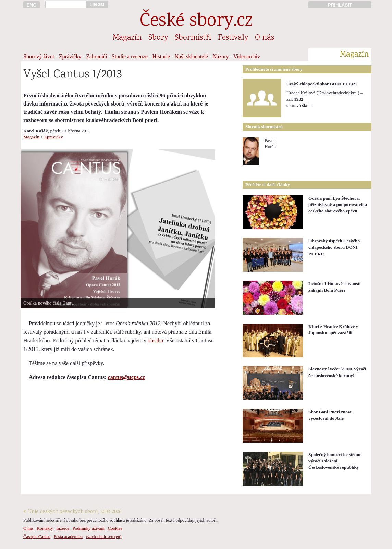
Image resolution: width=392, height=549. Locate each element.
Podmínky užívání (89, 528)
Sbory (158, 38)
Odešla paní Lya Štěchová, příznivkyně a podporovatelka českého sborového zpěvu (338, 205)
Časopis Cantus (37, 537)
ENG (32, 5)
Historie (161, 56)
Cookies (115, 528)
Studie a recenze (130, 56)
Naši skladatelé (191, 56)
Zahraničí (96, 56)
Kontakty (45, 528)
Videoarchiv (247, 56)
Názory (221, 56)
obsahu (155, 340)
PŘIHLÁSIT (340, 5)
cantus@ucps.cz (127, 377)
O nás (265, 38)
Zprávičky (70, 56)
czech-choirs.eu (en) (104, 537)
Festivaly (233, 38)
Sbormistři (193, 38)
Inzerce (63, 528)
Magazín (127, 38)
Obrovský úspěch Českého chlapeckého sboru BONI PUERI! (334, 247)
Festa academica (68, 537)
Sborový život (39, 56)
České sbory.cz (196, 22)
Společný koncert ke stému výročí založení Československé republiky (334, 461)
